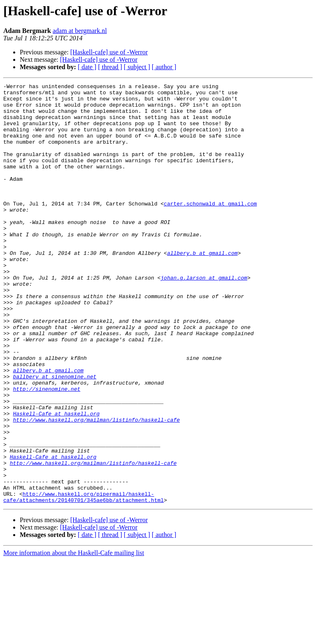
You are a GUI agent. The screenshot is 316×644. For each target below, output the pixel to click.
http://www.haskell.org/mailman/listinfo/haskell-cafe (96, 488)
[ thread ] (110, 67)
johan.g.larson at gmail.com (204, 317)
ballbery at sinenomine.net (55, 436)
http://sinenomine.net (46, 450)
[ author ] (164, 67)
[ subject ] (137, 67)
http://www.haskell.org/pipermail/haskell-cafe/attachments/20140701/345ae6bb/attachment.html (84, 580)
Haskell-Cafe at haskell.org (56, 480)
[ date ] (87, 67)
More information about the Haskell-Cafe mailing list (74, 637)
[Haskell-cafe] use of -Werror (109, 52)
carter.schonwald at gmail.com (210, 228)
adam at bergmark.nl (80, 31)
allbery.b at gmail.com (202, 287)
